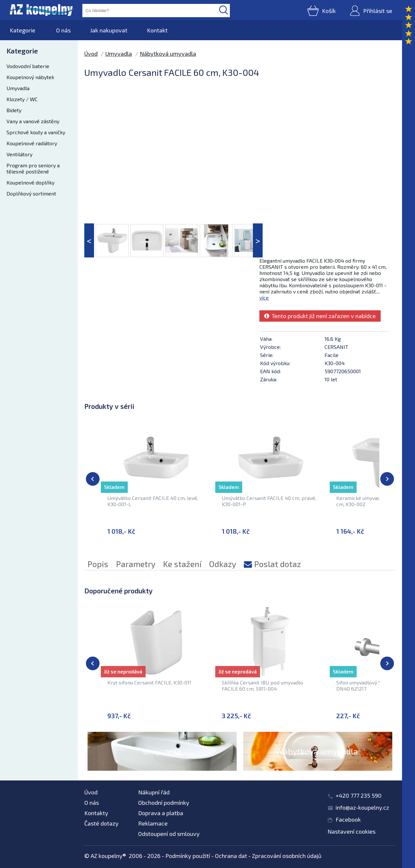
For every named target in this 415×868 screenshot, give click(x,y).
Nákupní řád (154, 792)
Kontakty (96, 813)
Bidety (14, 110)
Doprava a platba (161, 813)
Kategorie (23, 30)
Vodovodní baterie (28, 66)
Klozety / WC (22, 99)
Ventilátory (19, 154)
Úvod (91, 54)
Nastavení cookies (351, 831)
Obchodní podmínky (164, 803)
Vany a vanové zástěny (33, 121)
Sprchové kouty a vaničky (36, 132)
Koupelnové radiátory (32, 143)
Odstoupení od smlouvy (169, 834)
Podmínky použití (188, 856)
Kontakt (157, 30)
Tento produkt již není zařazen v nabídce (320, 316)
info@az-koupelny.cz (362, 807)
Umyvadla (18, 88)
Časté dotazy (101, 823)
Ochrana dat (231, 856)
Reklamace (153, 823)
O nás (63, 30)
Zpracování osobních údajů (287, 856)
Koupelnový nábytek (30, 77)
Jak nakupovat (109, 30)
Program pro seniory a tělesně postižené (33, 168)
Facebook (348, 819)
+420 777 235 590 (359, 795)
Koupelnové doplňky (30, 182)
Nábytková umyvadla (168, 54)
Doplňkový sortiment (31, 193)
